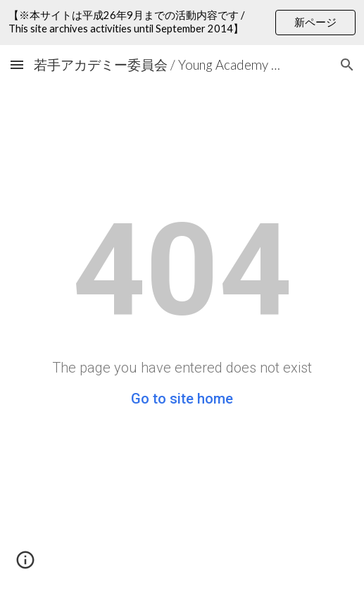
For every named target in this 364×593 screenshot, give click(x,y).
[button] (17, 64)
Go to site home (182, 399)
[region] (182, 23)
